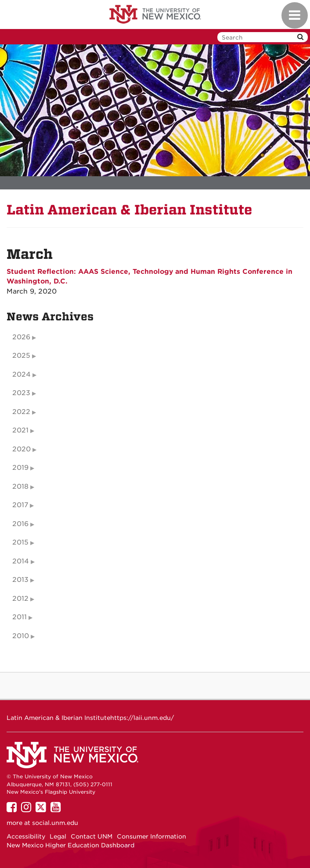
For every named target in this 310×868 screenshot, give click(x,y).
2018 (20, 487)
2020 (22, 449)
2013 (20, 580)
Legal (58, 836)
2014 (21, 561)
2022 (21, 412)
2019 (20, 468)
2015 (20, 542)
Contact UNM (92, 836)
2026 (21, 337)
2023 (21, 393)
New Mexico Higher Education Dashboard (70, 845)
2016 (20, 524)
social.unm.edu (55, 823)
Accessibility (26, 836)
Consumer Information (151, 836)
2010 (21, 636)
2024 (22, 374)
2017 (20, 505)
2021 (20, 430)
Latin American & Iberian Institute (129, 210)
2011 (20, 617)
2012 (20, 599)
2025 (21, 356)
